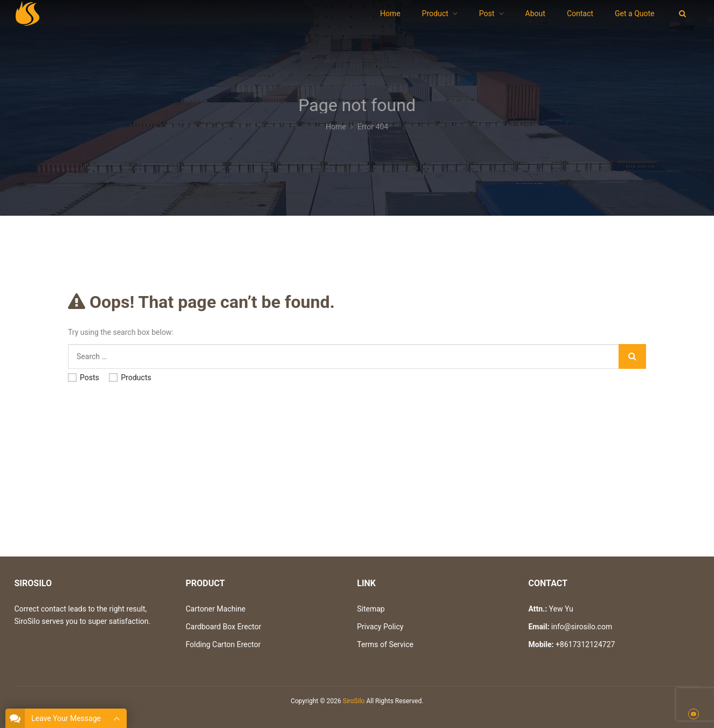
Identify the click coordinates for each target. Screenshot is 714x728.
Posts (84, 377)
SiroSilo (354, 701)
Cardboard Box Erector (223, 627)
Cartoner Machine (215, 609)
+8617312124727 (585, 644)
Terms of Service (385, 644)
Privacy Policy (380, 627)
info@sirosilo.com (582, 627)
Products (130, 377)
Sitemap (371, 609)
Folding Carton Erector (223, 644)
